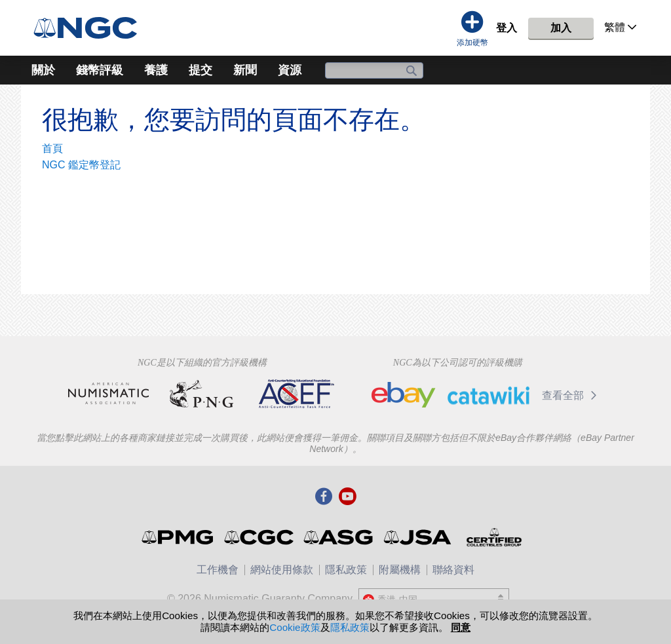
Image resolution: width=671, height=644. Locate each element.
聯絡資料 (453, 570)
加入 (561, 28)
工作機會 (218, 570)
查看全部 (572, 395)
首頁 (52, 148)
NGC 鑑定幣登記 (81, 165)
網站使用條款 (282, 570)
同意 (461, 627)
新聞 (245, 70)
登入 (507, 28)
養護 (156, 70)
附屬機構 (400, 570)
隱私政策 (346, 570)
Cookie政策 (295, 627)
